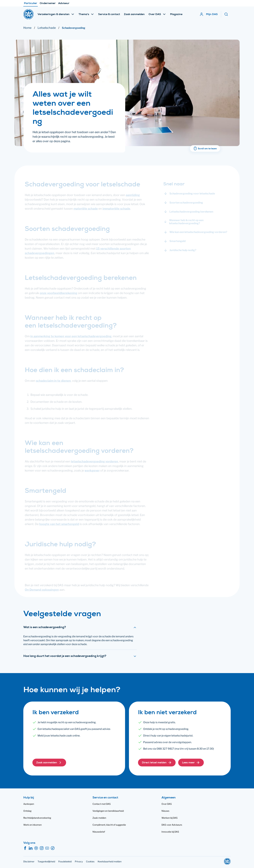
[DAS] (29, 14)
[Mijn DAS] (209, 14)
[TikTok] (53, 848)
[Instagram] (42, 848)
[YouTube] (47, 848)
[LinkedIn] (31, 848)
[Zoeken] (227, 14)
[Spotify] (36, 848)
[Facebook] (25, 848)
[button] (49, 763)
